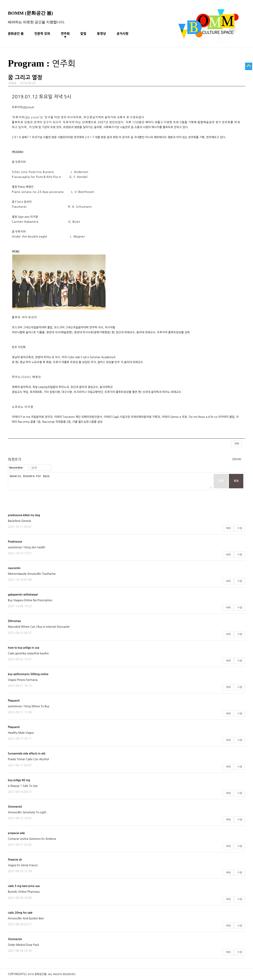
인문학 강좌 (42, 34)
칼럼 (83, 34)
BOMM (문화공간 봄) (30, 13)
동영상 (101, 34)
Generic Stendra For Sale (110, 481)
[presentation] (38, 498)
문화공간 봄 (16, 34)
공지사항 (123, 34)
